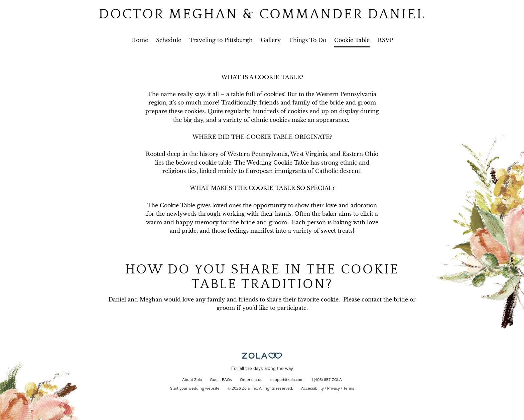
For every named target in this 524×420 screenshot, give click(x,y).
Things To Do (307, 40)
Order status (251, 380)
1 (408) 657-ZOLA (327, 380)
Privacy (334, 389)
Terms (349, 389)
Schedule (169, 40)
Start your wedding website (195, 389)
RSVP (385, 40)
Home (140, 40)
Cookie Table (352, 40)
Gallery (271, 40)
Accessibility (312, 389)
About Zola (192, 380)
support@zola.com (287, 380)
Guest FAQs (221, 380)
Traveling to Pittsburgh (221, 40)
